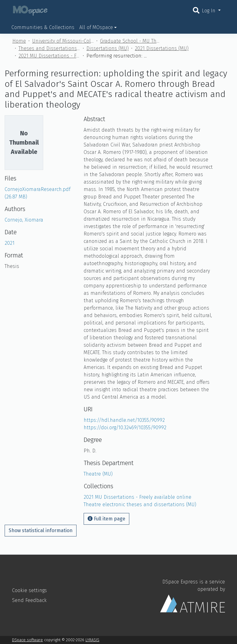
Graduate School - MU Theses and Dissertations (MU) (131, 41)
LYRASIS (92, 640)
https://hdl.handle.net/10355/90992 (124, 420)
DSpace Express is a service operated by (193, 595)
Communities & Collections (43, 27)
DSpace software (27, 640)
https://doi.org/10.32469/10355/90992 (125, 428)
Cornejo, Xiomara (24, 220)
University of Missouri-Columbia (63, 41)
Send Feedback (29, 600)
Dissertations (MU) (108, 48)
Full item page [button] (106, 519)
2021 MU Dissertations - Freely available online (49, 56)
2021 (10, 243)
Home (19, 41)
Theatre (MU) (98, 474)
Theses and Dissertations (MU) (49, 48)
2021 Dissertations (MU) (162, 48)
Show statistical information (41, 530)
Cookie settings (29, 590)
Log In (209, 11)
